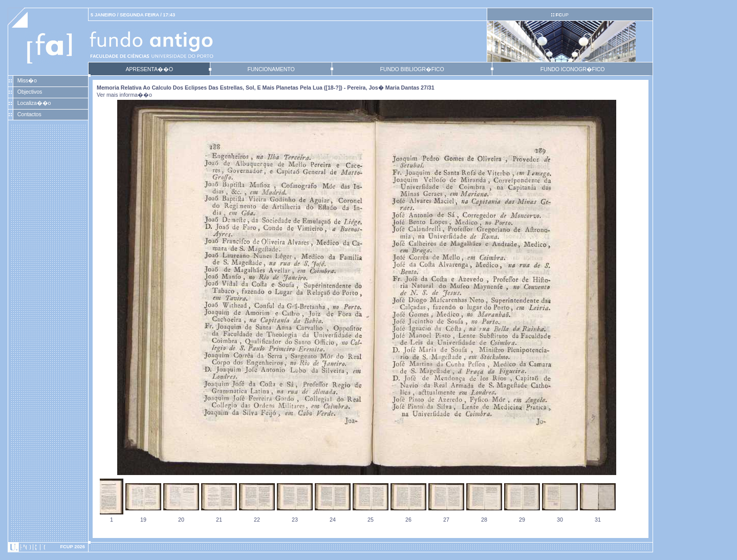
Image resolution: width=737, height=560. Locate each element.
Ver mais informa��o (124, 95)
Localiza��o (34, 103)
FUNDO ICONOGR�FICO (573, 69)
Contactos (29, 114)
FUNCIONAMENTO (271, 69)
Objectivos (30, 92)
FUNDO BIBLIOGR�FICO (412, 69)
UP (562, 15)
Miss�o (27, 80)
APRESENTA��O (149, 69)
